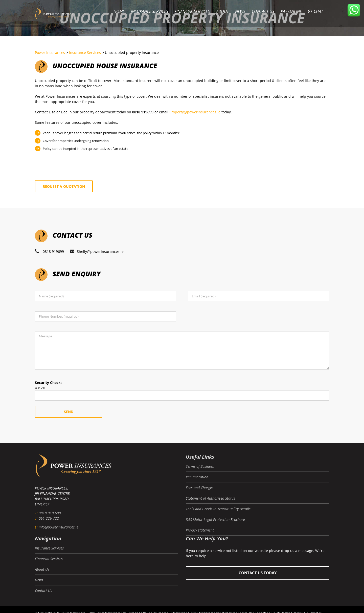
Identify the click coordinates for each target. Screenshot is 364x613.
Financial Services (49, 559)
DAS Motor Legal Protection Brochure (215, 519)
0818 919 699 (50, 513)
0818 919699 (53, 251)
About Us (42, 569)
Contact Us (43, 591)
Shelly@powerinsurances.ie (100, 251)
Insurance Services (49, 548)
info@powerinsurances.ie (59, 527)
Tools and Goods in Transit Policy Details (218, 509)
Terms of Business (200, 466)
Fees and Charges (200, 488)
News (39, 580)
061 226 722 (49, 518)
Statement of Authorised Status (210, 498)
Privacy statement (200, 530)
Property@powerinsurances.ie (195, 112)
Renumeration (197, 477)
